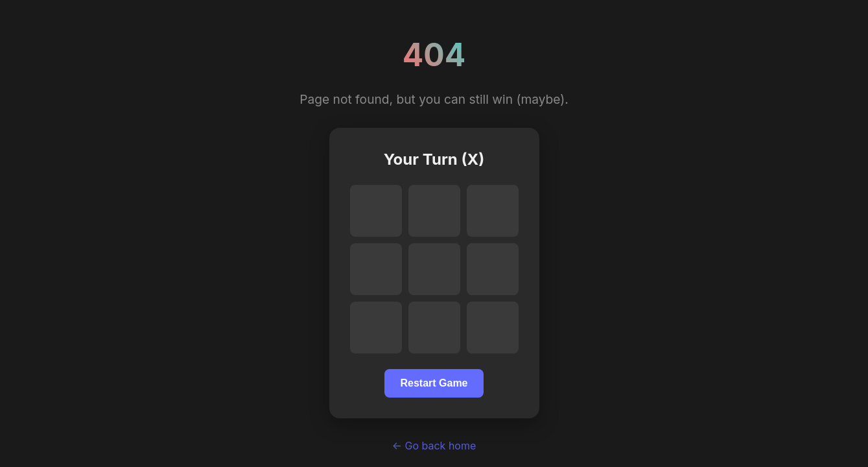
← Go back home (434, 446)
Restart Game (434, 383)
